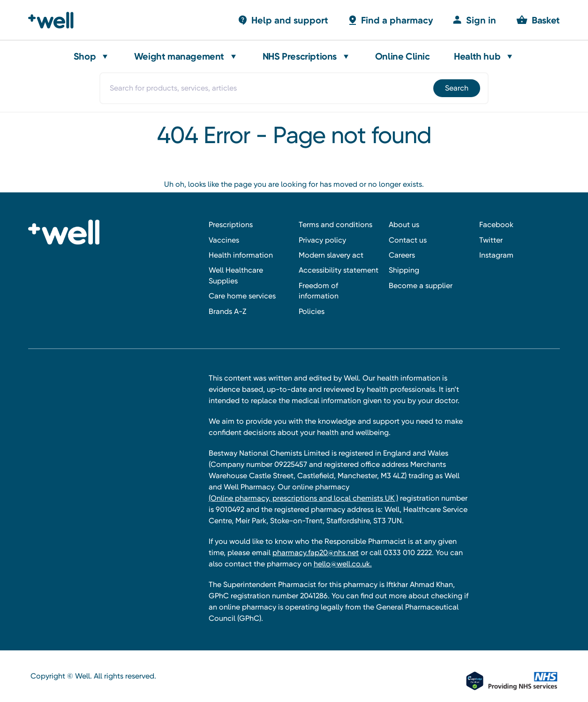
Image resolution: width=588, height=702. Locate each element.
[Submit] (456, 88)
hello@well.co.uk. (343, 564)
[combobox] (294, 88)
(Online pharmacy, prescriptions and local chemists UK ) (303, 498)
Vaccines (224, 240)
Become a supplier (421, 286)
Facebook (496, 225)
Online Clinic (403, 56)
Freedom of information (319, 291)
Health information (241, 255)
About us (404, 225)
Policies (312, 311)
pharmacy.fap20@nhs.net (316, 553)
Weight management (179, 56)
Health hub (477, 56)
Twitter (491, 240)
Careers (402, 255)
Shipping (404, 270)
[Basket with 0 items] (283, 20)
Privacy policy (322, 240)
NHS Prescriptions (300, 56)
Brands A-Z (227, 311)
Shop (85, 56)
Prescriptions (231, 225)
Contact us (408, 240)
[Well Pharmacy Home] (55, 20)
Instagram (496, 255)
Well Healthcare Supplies (236, 275)
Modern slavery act (331, 255)
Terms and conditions (335, 225)
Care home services (242, 296)
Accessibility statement (339, 270)
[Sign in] (474, 20)
